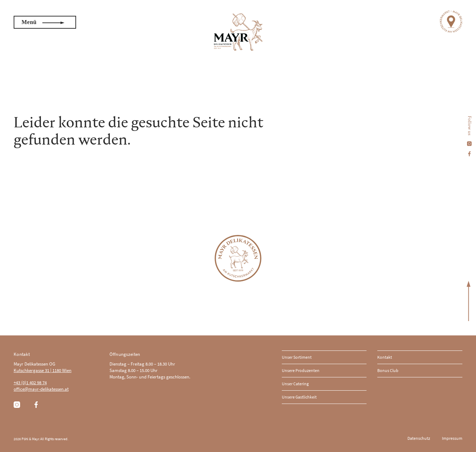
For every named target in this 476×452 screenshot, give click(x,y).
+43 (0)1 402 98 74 (30, 383)
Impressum (452, 438)
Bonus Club (388, 370)
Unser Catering (295, 384)
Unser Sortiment (297, 357)
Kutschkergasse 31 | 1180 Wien (43, 370)
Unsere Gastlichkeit (299, 397)
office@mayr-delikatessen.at (41, 389)
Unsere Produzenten (301, 370)
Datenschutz (419, 438)
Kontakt (385, 357)
